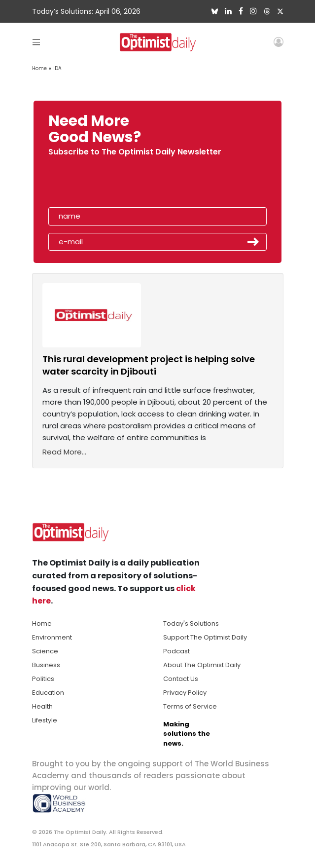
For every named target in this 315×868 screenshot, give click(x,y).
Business (46, 665)
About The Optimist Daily (202, 665)
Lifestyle (45, 720)
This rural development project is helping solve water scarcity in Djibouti (149, 365)
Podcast (176, 651)
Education (48, 693)
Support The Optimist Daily (205, 637)
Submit (253, 242)
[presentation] (105, 185)
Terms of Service (190, 706)
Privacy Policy (185, 693)
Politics (43, 679)
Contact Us (181, 679)
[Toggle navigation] (36, 42)
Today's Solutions (191, 623)
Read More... (64, 452)
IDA (57, 68)
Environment (52, 637)
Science (45, 651)
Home (39, 68)
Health (42, 706)
